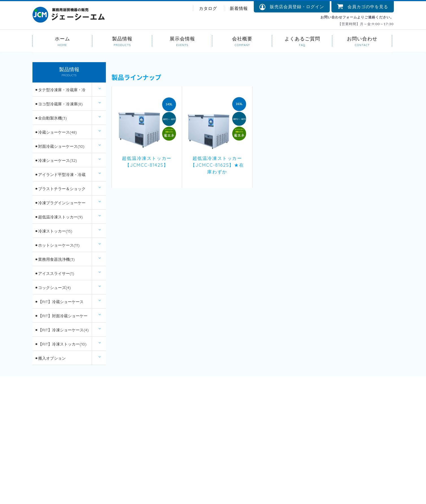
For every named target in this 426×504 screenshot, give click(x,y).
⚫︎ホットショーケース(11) (57, 245)
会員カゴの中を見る (363, 7)
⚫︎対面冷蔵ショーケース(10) (60, 146)
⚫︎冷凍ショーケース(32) (56, 160)
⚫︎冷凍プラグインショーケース (60, 205)
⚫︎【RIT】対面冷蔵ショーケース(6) (61, 318)
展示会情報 (182, 38)
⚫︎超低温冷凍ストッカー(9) (59, 217)
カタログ (208, 8)
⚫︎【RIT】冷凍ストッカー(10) (61, 344)
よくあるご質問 (302, 38)
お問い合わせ (362, 38)
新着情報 (239, 8)
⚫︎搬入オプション (50, 358)
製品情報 (122, 38)
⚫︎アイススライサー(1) (54, 273)
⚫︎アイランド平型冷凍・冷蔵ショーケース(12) (60, 177)
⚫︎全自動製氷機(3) (51, 118)
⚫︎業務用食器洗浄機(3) (55, 259)
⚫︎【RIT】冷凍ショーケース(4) (62, 330)
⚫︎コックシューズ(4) (53, 288)
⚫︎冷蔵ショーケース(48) (56, 132)
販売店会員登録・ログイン (292, 7)
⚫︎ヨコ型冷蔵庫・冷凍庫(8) (59, 104)
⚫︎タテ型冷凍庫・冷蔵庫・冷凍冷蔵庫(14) (60, 92)
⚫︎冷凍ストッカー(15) (53, 231)
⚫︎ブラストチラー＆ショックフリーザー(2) (60, 191)
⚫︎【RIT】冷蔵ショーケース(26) (59, 304)
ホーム (62, 38)
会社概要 (242, 38)
